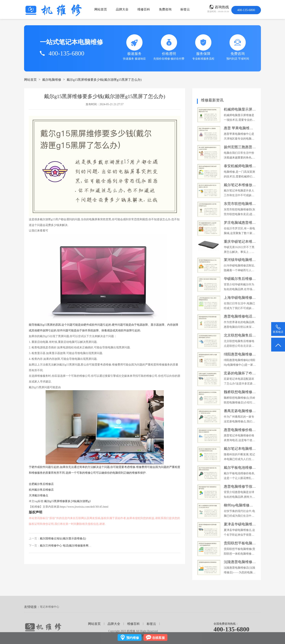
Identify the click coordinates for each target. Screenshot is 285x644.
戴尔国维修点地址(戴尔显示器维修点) (63, 539)
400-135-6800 (231, 629)
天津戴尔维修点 (38, 495)
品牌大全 (122, 9)
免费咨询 (165, 9)
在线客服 (158, 638)
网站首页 (101, 9)
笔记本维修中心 (50, 607)
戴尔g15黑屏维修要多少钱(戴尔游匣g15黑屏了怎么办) (104, 80)
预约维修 (133, 638)
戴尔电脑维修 (52, 80)
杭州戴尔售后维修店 (41, 490)
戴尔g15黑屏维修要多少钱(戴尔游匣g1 (68, 501)
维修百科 (144, 9)
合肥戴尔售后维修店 (41, 484)
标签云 (185, 9)
